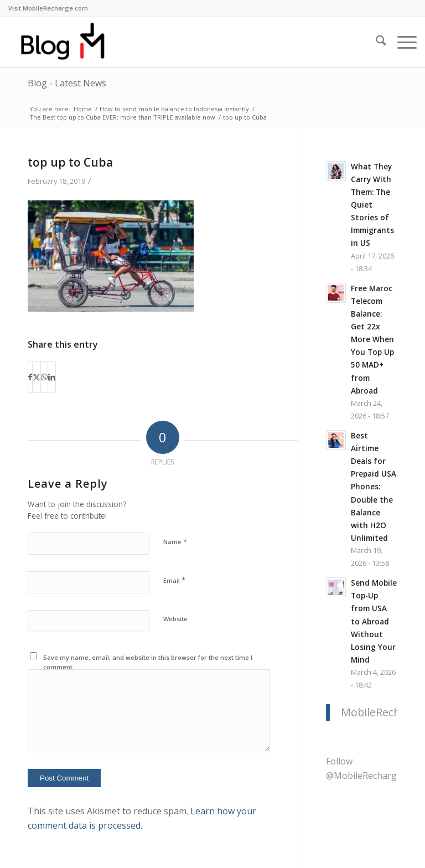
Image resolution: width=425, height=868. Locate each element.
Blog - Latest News (67, 83)
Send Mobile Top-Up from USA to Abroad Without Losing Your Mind (374, 621)
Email (174, 580)
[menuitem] (48, 8)
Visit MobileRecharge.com (48, 8)
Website (175, 619)
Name (175, 541)
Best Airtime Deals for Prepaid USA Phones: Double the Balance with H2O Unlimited (374, 487)
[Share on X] (37, 377)
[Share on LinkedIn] (52, 377)
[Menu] (401, 42)
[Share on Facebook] (30, 377)
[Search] (375, 42)
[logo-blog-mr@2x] (69, 42)
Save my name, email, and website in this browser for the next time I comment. (148, 662)
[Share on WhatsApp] (44, 377)
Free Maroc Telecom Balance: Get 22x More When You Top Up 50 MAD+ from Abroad (372, 339)
